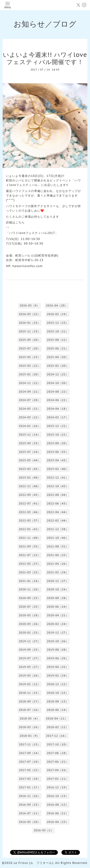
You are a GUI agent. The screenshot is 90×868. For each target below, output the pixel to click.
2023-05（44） (30, 460)
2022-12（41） (58, 478)
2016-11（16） (30, 796)
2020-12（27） (58, 581)
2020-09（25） (30, 598)
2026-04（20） (57, 305)
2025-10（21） (58, 331)
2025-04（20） (58, 357)
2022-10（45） (58, 486)
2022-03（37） (30, 521)
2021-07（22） (30, 555)
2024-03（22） (30, 417)
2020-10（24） (58, 589)
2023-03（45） (30, 469)
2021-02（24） (58, 572)
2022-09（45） (30, 495)
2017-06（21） (57, 762)
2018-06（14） (58, 710)
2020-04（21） (58, 615)
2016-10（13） (58, 796)
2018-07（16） (30, 710)
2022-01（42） (30, 529)
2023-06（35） (58, 452)
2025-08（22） (58, 340)
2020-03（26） (30, 624)
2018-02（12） (58, 727)
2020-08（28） (58, 598)
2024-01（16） (30, 426)
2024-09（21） (30, 392)
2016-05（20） (30, 822)
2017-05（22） (30, 770)
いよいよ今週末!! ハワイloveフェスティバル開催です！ (45, 58)
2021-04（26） (58, 564)
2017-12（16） (57, 736)
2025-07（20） (30, 348)
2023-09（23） (30, 443)
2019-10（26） (58, 641)
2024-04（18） (58, 409)
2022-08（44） (58, 495)
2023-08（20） (58, 443)
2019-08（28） (58, 650)
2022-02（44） (58, 521)
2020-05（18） (30, 615)
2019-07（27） (30, 658)
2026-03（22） (30, 314)
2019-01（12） (30, 684)
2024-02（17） (58, 417)
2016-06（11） (58, 813)
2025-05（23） (30, 357)
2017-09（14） (30, 753)
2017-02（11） (57, 779)
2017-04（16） (57, 770)
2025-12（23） (58, 323)
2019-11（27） (30, 641)
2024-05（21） (30, 409)
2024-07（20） (30, 400)
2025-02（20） (58, 366)
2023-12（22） (58, 426)
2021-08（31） (58, 546)
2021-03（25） (30, 572)
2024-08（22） (58, 392)
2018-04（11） (57, 718)
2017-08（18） (57, 753)
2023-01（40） (30, 478)
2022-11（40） (30, 486)
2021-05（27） (30, 564)
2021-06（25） (58, 555)
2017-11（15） (30, 744)
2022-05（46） (30, 512)
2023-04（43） (58, 460)
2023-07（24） (30, 452)
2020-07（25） (30, 607)
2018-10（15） (58, 693)
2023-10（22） (58, 435)
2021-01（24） (30, 581)
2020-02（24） (58, 624)
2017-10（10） (57, 744)
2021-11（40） (30, 538)
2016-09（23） (30, 805)
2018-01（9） (30, 736)
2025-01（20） (30, 374)
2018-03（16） (30, 727)
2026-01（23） (30, 323)
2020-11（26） (30, 589)
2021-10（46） (58, 538)
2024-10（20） (58, 383)
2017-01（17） (30, 787)
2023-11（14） (30, 435)
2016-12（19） (58, 787)
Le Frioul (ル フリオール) (33, 863)
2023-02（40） (58, 469)
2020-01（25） (30, 633)
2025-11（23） (30, 331)
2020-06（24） (58, 607)
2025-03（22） (30, 366)
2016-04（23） (58, 822)
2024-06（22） (58, 400)
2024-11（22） (30, 383)
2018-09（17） (30, 701)
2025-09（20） (30, 340)
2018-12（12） (58, 684)
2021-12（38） (58, 529)
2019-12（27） (58, 633)
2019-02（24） (58, 676)
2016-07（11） (30, 813)
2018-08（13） (58, 701)
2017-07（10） (30, 762)
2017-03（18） (30, 779)
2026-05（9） (30, 305)
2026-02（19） (58, 314)
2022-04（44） (58, 512)
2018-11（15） (30, 693)
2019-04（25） (58, 667)
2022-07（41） (30, 503)
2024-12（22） (58, 374)
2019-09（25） (30, 650)
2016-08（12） (58, 805)
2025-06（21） (58, 348)
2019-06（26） (58, 658)
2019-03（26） (30, 676)
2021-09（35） (30, 546)
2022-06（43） (58, 503)
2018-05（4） (30, 718)
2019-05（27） (30, 667)
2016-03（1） (43, 830)
